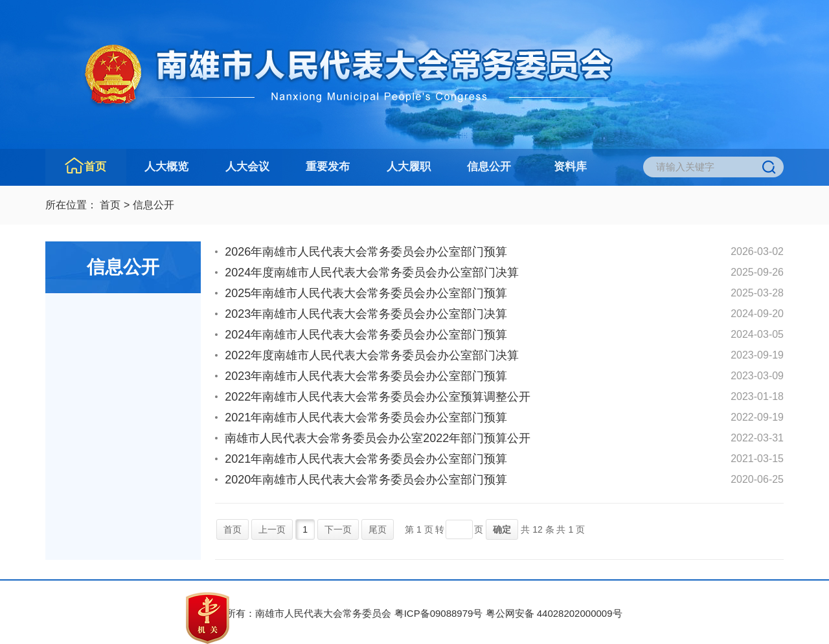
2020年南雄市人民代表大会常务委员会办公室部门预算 (366, 480)
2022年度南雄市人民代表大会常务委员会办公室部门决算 (372, 355)
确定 (502, 529)
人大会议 (247, 167)
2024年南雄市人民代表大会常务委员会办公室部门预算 (366, 335)
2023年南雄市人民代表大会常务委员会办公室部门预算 (366, 376)
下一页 (338, 529)
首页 (95, 167)
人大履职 (409, 167)
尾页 (378, 529)
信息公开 (489, 167)
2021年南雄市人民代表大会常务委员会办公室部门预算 (366, 417)
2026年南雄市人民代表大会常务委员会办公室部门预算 (366, 252)
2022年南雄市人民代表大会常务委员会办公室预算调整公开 (378, 397)
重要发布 (328, 167)
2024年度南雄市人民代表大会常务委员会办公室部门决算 (372, 272)
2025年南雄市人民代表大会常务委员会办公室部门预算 (366, 293)
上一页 (272, 529)
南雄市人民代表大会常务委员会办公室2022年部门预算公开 (378, 438)
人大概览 (166, 167)
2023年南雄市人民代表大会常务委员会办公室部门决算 (366, 314)
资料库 (570, 167)
